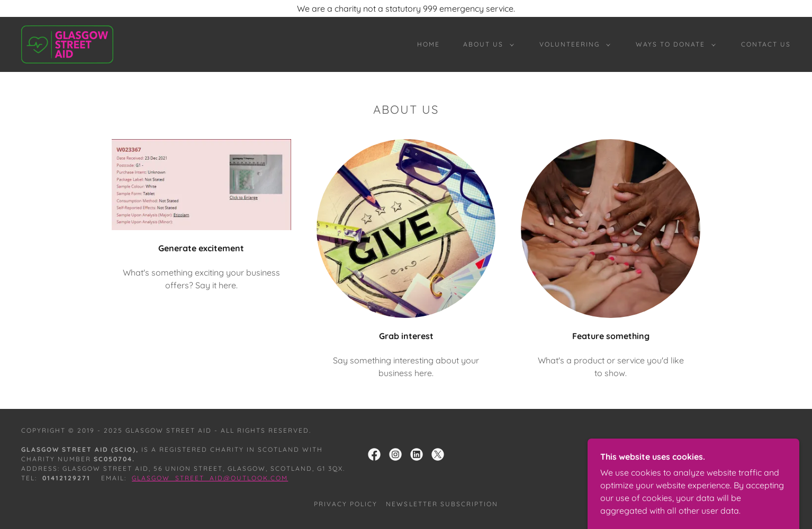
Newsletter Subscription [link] (442, 504)
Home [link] (428, 44)
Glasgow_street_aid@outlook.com (210, 478)
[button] (486, 44)
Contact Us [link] (766, 44)
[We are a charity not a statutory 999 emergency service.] (406, 8)
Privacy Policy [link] (346, 504)
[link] (67, 43)
